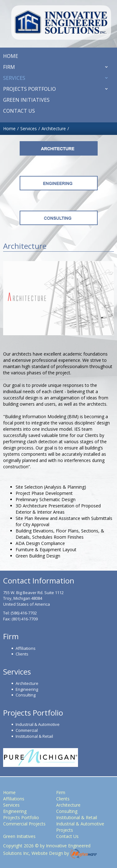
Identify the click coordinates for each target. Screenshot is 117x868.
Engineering (27, 689)
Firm (61, 792)
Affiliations (26, 648)
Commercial (27, 730)
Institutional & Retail (34, 736)
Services (11, 805)
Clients (22, 654)
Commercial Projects (24, 824)
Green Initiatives (19, 836)
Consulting (26, 695)
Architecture (54, 128)
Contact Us (67, 836)
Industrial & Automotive (38, 724)
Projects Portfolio (21, 817)
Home (9, 792)
